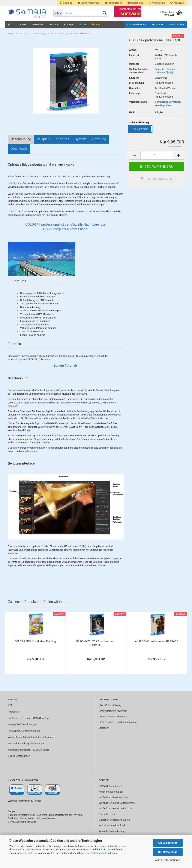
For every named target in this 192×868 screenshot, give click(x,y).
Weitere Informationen (168, 860)
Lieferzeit (104, 728)
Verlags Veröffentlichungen (22, 724)
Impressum (14, 712)
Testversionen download (112, 825)
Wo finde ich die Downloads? (114, 797)
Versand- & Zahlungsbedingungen (26, 743)
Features (63, 139)
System (81, 139)
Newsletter (177, 25)
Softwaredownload (89, 3)
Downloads (19, 148)
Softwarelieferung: (139, 122)
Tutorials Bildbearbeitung (112, 831)
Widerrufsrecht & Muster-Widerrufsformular (31, 737)
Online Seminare (108, 814)
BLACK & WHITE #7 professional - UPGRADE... (96, 643)
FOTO (11, 25)
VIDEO (24, 25)
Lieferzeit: (135, 55)
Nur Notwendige (168, 852)
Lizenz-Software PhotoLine (113, 717)
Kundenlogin (157, 3)
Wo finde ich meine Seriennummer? (118, 803)
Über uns (66, 3)
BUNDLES (38, 25)
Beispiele (43, 139)
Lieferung (99, 139)
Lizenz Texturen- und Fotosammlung (118, 722)
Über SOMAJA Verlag (110, 705)
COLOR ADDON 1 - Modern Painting (35, 641)
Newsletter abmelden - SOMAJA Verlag (29, 750)
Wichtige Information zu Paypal (24, 801)
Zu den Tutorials (66, 365)
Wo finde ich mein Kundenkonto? (116, 808)
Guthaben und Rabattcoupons (115, 820)
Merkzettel (177, 3)
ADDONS (54, 25)
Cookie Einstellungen (19, 756)
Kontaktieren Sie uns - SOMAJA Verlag (28, 718)
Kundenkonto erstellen (111, 792)
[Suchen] (105, 13)
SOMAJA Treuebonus (110, 786)
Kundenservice (137, 25)
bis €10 (83, 25)
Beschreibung (21, 139)
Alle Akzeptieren (168, 843)
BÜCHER (69, 25)
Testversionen (114, 3)
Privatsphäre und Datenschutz (24, 731)
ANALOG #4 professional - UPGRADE (156, 641)
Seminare (157, 25)
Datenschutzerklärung (105, 853)
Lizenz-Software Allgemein (113, 711)
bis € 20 (96, 25)
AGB (10, 705)
